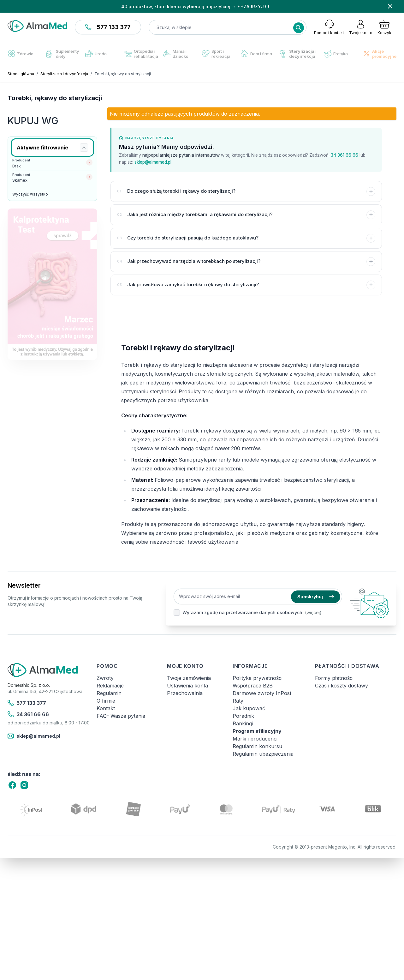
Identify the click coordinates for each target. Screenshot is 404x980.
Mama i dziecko (176, 54)
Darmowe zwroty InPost (262, 693)
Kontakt (106, 708)
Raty (238, 701)
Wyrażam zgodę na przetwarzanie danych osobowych (242, 612)
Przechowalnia (185, 693)
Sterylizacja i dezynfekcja (298, 54)
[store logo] (37, 26)
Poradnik (243, 716)
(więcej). (314, 612)
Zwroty (105, 678)
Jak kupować (249, 708)
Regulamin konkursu (257, 746)
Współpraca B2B (253, 686)
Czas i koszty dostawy (342, 686)
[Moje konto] (361, 27)
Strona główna (21, 74)
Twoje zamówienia (189, 678)
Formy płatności (334, 678)
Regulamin (109, 693)
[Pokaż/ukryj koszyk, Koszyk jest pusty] (384, 27)
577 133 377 (108, 27)
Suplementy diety (63, 54)
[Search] (299, 28)
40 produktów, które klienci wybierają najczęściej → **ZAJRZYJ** (196, 6)
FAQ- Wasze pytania (121, 716)
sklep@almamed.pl (153, 162)
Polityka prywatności (258, 678)
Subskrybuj (316, 597)
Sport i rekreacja (216, 54)
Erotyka (336, 54)
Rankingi (243, 723)
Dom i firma (256, 54)
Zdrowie (21, 54)
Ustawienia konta (187, 686)
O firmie (106, 701)
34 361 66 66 (345, 155)
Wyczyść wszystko (30, 194)
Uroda (96, 54)
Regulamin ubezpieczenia (263, 754)
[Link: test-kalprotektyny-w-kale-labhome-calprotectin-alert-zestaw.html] (52, 284)
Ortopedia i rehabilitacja (141, 54)
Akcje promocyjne (380, 54)
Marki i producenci (255, 739)
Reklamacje (110, 686)
